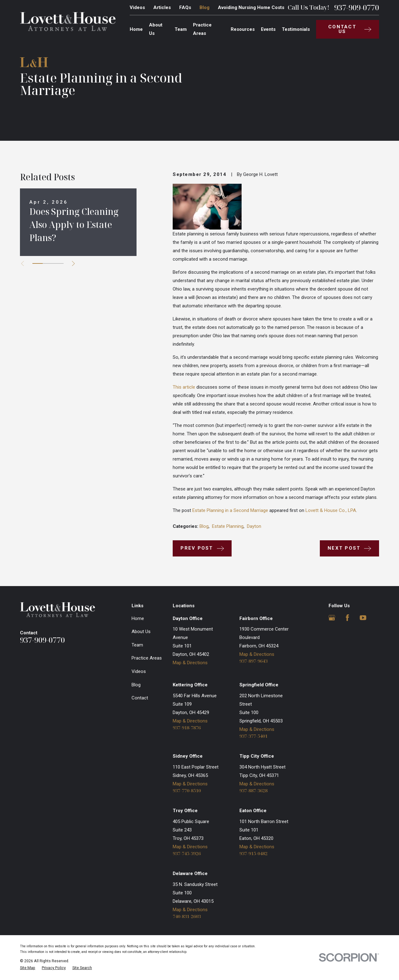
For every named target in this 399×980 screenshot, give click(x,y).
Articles (162, 7)
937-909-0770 (357, 7)
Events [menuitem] (268, 29)
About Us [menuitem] (156, 29)
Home (138, 618)
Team (137, 645)
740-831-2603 (187, 916)
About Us (141, 632)
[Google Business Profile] (332, 618)
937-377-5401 (253, 736)
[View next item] (73, 264)
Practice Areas (147, 658)
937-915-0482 (253, 853)
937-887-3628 (253, 791)
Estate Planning (228, 526)
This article (184, 387)
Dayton (254, 526)
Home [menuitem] (136, 29)
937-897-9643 (253, 661)
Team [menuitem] (181, 29)
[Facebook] (347, 618)
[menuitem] (28, 968)
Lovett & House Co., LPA (331, 510)
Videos (137, 7)
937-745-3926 (187, 853)
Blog (204, 7)
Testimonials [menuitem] (296, 29)
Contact (140, 698)
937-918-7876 (187, 728)
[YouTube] (363, 618)
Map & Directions (190, 663)
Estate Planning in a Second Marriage (230, 510)
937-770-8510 (187, 791)
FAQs (185, 7)
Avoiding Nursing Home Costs (251, 7)
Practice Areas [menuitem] (202, 29)
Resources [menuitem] (243, 29)
